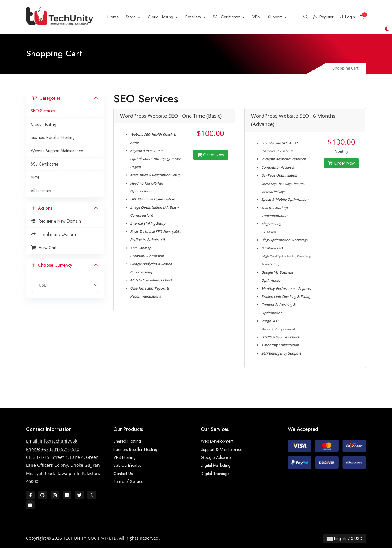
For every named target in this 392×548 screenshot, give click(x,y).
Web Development (217, 441)
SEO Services (43, 111)
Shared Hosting (127, 441)
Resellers (194, 17)
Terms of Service (128, 481)
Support (275, 17)
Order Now (211, 155)
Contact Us (123, 474)
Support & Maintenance (221, 449)
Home (113, 17)
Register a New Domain (56, 221)
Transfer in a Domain (53, 234)
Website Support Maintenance (57, 151)
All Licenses (41, 191)
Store (131, 17)
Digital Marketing (216, 465)
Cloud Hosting (161, 17)
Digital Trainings (215, 474)
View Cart (43, 248)
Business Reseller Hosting (53, 137)
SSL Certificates (227, 17)
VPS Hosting (124, 457)
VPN (256, 17)
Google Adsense (216, 457)
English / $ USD (345, 538)
